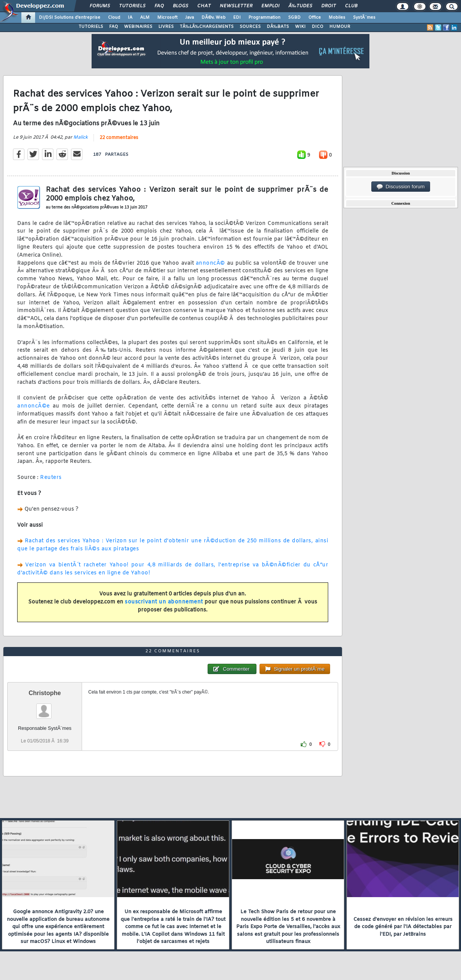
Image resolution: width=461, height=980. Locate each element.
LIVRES (166, 27)
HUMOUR (340, 27)
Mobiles (337, 18)
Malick (81, 137)
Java (189, 18)
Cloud (114, 18)
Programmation (264, 18)
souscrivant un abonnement (164, 602)
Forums (100, 6)
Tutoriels (132, 6)
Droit (329, 6)
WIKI (300, 27)
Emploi (270, 6)
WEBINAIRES (138, 27)
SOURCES (250, 27)
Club (351, 6)
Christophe (45, 693)
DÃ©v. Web (214, 18)
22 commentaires (119, 138)
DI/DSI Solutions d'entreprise (70, 18)
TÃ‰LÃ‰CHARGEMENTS (207, 27)
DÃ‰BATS (278, 27)
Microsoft (167, 18)
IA (130, 18)
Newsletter (236, 6)
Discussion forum (401, 187)
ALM (145, 18)
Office (315, 18)
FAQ (159, 6)
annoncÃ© (210, 263)
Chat (204, 6)
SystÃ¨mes (364, 18)
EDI (237, 18)
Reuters (51, 478)
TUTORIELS (91, 27)
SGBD (294, 18)
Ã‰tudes (300, 6)
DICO (318, 27)
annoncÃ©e (34, 406)
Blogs (181, 6)
